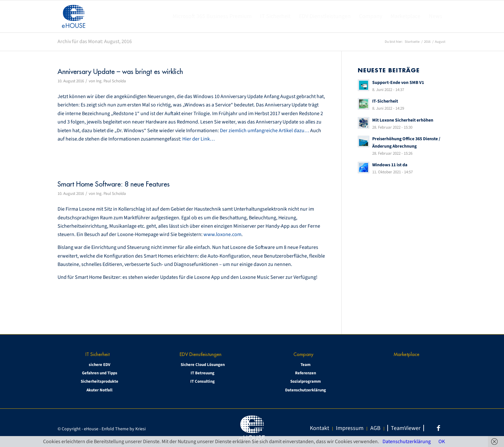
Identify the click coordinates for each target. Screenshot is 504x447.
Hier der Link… (198, 139)
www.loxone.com (222, 234)
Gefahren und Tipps (100, 373)
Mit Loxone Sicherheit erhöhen (403, 120)
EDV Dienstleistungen (201, 354)
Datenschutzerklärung (306, 390)
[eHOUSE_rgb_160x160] (74, 16)
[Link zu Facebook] (438, 428)
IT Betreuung (203, 373)
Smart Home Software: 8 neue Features (114, 184)
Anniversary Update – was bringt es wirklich (120, 72)
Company (303, 354)
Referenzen (306, 373)
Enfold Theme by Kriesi (124, 429)
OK (442, 442)
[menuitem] (212, 16)
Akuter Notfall (99, 390)
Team (306, 365)
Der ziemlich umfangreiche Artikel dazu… (265, 131)
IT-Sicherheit (385, 101)
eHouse (91, 429)
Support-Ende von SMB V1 (398, 82)
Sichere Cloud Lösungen (203, 365)
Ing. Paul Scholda (111, 81)
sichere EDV (99, 365)
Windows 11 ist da (390, 165)
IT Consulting (203, 381)
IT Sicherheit (98, 354)
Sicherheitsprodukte (99, 381)
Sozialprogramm (306, 381)
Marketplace (407, 354)
